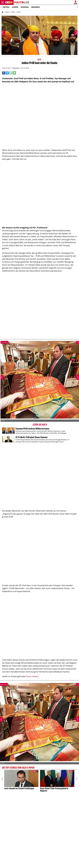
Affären (15, 7)
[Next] (77, 7)
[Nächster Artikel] (76, 779)
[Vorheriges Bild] (3, 33)
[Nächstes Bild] (76, 33)
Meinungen (35, 7)
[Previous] (2, 7)
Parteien (6, 7)
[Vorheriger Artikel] (3, 779)
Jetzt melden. (33, 676)
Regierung (25, 7)
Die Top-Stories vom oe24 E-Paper (18, 768)
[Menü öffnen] (3, 2)
